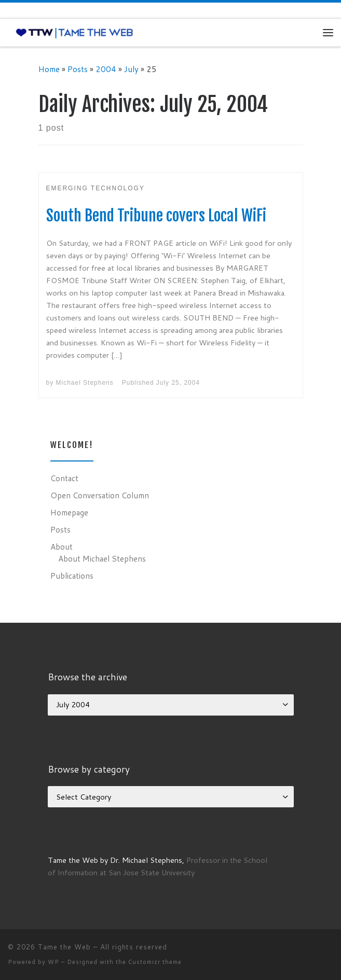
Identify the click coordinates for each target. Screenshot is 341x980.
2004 (106, 69)
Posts (78, 69)
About (62, 547)
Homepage (69, 512)
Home (49, 69)
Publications (72, 576)
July (131, 69)
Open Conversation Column (100, 495)
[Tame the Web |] (74, 32)
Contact (64, 478)
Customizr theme (155, 962)
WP (53, 962)
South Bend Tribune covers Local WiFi (156, 215)
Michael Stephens (85, 383)
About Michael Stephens (102, 558)
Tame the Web (64, 947)
